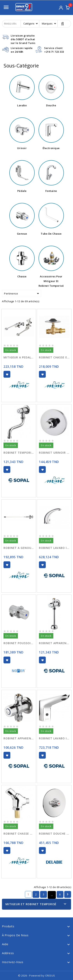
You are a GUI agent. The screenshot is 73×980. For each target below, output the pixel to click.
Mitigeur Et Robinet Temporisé (31, 904)
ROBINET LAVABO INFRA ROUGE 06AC (54, 548)
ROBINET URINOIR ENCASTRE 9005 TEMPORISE (54, 453)
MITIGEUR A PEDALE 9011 (19, 357)
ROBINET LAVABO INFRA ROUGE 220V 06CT (54, 738)
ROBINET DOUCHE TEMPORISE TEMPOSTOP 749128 (54, 834)
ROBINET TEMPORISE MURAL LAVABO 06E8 (19, 453)
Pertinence (22, 293)
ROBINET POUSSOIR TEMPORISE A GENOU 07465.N (19, 643)
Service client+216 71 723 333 (54, 50)
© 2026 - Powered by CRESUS (37, 976)
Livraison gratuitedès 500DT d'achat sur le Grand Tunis (23, 39)
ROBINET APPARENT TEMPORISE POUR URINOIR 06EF (54, 643)
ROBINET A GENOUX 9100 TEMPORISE (19, 548)
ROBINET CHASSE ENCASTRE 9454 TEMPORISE (54, 357)
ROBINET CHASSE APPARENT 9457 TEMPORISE (19, 834)
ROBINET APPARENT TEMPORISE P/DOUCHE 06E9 (19, 738)
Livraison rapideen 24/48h (22, 50)
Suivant (68, 894)
